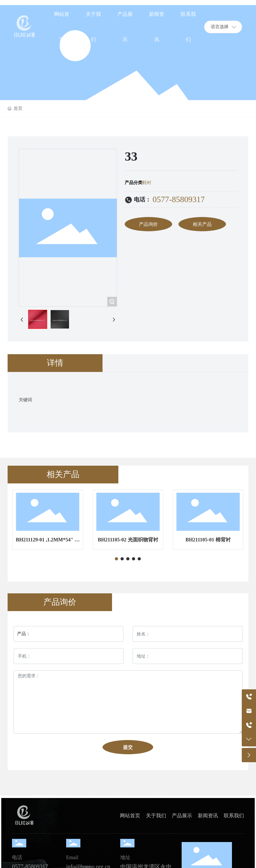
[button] (116, 559)
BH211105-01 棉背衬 (208, 540)
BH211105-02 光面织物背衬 (128, 540)
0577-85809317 (179, 199)
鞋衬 (147, 183)
